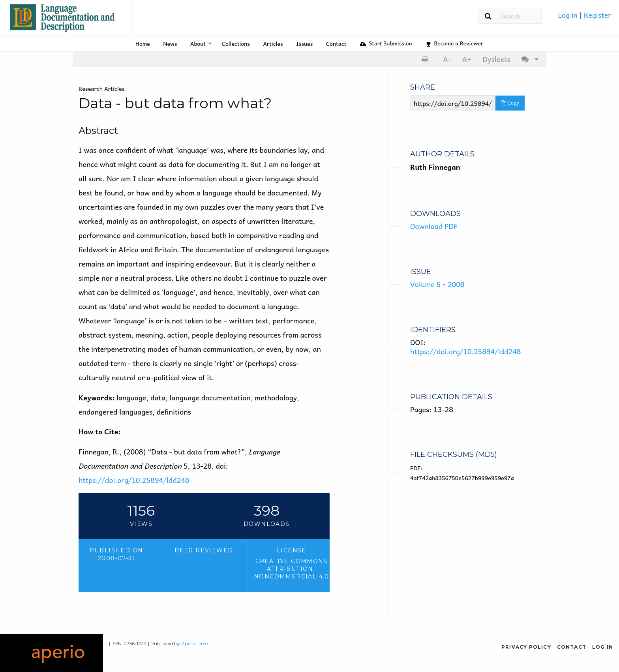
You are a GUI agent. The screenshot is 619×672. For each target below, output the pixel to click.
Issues (304, 43)
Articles (273, 43)
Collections (236, 43)
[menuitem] (584, 18)
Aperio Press (195, 643)
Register (597, 15)
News (170, 43)
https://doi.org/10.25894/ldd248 (134, 480)
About (198, 43)
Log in (568, 15)
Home (143, 43)
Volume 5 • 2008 (437, 284)
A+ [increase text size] (467, 59)
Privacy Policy (526, 647)
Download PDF (434, 226)
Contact (336, 43)
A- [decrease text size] (447, 59)
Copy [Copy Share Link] (510, 102)
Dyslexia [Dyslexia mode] (496, 59)
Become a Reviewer (455, 43)
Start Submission (386, 43)
